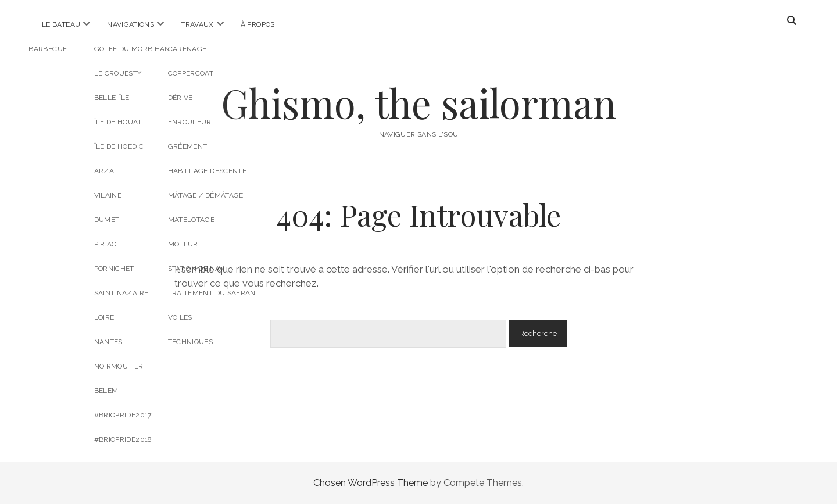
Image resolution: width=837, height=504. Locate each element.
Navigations (130, 24)
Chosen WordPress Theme (371, 483)
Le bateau (61, 24)
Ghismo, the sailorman (419, 103)
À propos (258, 24)
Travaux (197, 24)
